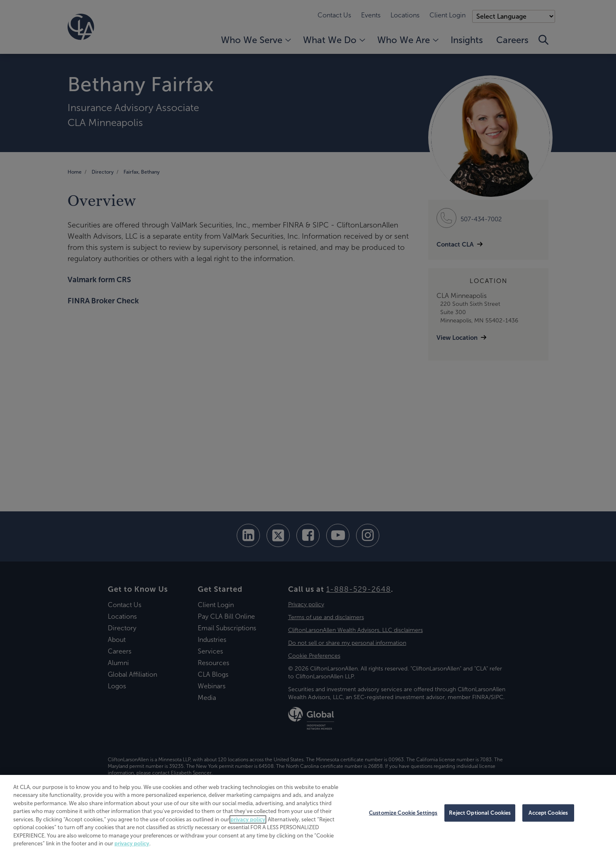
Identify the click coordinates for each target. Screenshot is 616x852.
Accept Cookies (548, 813)
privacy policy (248, 819)
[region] (308, 813)
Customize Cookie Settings (403, 813)
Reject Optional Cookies (480, 813)
